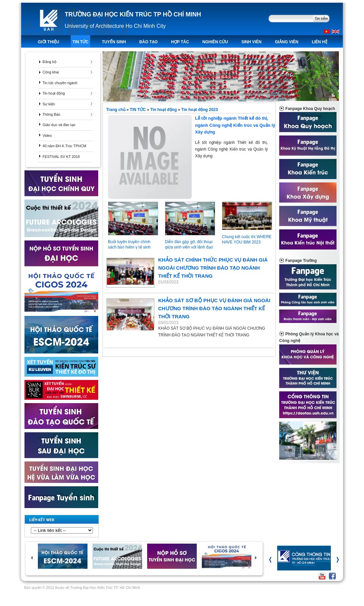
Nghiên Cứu (215, 42)
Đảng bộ (50, 62)
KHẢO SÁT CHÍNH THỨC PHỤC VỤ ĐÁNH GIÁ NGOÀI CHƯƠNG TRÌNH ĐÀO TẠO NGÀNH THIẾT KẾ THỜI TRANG (213, 268)
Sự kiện (49, 104)
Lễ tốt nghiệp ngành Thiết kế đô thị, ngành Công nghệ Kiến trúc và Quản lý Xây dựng (192, 137)
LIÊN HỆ (319, 42)
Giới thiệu (48, 42)
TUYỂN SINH (114, 42)
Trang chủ (116, 110)
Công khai (51, 72)
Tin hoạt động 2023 (200, 110)
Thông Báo (51, 114)
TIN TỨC (80, 42)
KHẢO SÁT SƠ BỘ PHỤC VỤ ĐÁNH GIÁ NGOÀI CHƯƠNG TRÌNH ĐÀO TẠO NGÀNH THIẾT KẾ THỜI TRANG (214, 308)
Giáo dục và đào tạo (59, 125)
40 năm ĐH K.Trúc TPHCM (64, 146)
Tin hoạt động (54, 93)
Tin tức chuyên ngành (60, 83)
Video (47, 135)
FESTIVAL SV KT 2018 (61, 157)
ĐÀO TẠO (149, 42)
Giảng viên (287, 42)
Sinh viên (251, 42)
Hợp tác (180, 42)
